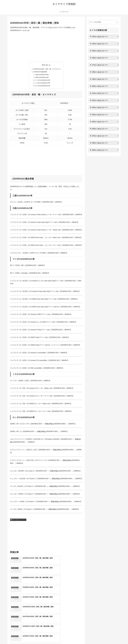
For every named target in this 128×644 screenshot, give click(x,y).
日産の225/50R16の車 (41, 78)
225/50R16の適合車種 (40, 72)
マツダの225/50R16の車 (42, 81)
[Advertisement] (46, 47)
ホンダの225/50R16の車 (42, 87)
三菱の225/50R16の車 (41, 75)
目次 (44, 65)
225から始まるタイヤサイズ (18, 521)
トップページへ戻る (99, 638)
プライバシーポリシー (113, 638)
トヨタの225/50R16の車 (42, 84)
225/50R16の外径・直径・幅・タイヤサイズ (47, 69)
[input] (104, 22)
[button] (117, 22)
